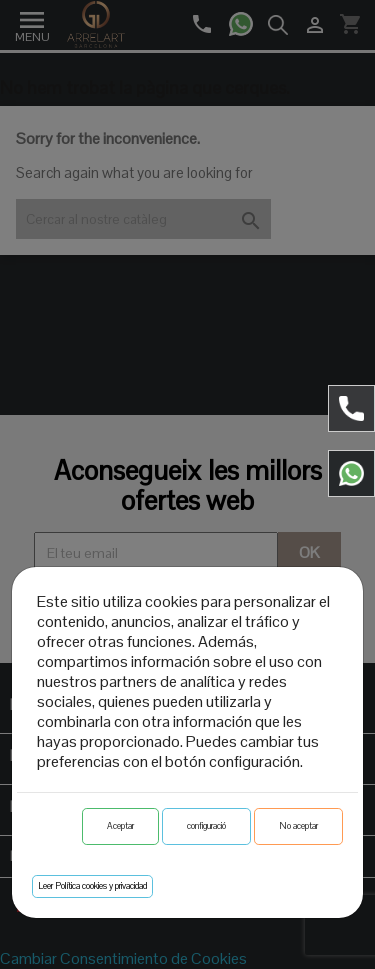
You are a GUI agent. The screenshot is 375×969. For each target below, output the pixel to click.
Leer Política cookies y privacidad (92, 886)
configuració (206, 826)
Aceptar (120, 826)
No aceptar (298, 826)
